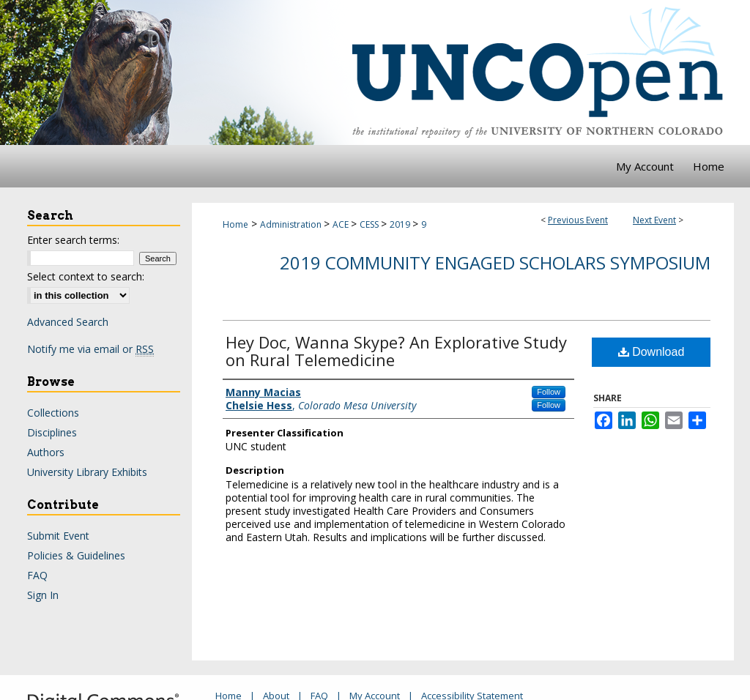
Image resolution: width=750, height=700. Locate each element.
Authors (46, 452)
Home (235, 224)
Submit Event (58, 536)
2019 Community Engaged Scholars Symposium (495, 262)
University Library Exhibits (87, 472)
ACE (342, 224)
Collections (53, 413)
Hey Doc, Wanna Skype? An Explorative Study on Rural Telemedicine (396, 351)
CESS (370, 224)
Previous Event (578, 220)
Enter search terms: (73, 240)
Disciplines (52, 432)
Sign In (43, 595)
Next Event (654, 220)
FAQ (37, 575)
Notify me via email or (90, 349)
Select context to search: (86, 276)
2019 (401, 224)
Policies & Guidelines (76, 555)
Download (651, 352)
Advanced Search (68, 322)
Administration (292, 224)
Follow (549, 392)
